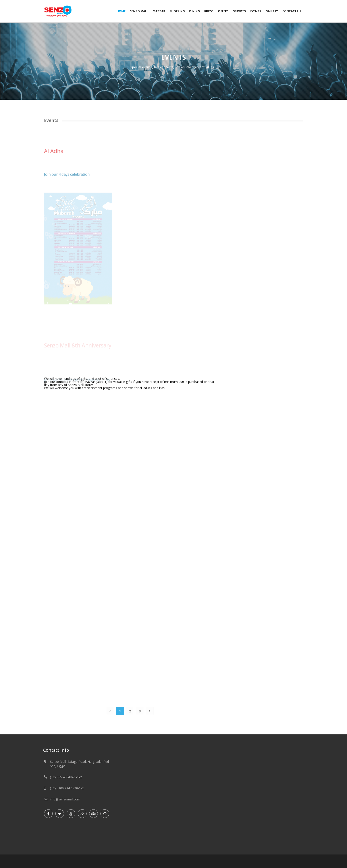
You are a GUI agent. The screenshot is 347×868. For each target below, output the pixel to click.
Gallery (272, 11)
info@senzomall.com (65, 799)
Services (239, 11)
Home (121, 11)
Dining (195, 11)
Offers (223, 11)
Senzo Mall (139, 11)
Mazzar (159, 11)
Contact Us (292, 11)
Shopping (177, 11)
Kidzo (209, 11)
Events (256, 11)
